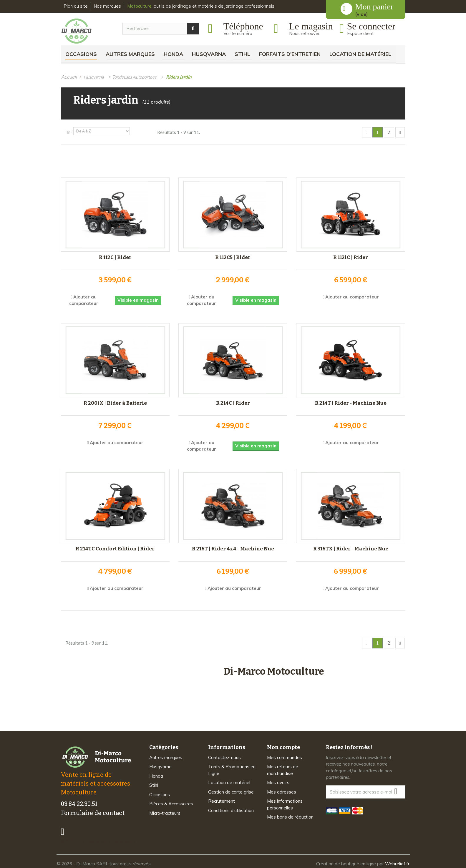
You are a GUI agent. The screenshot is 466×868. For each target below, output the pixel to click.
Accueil (69, 77)
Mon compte (283, 745)
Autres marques (130, 54)
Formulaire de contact (93, 811)
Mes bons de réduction (290, 815)
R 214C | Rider (233, 402)
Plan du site (76, 6)
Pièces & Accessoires (171, 802)
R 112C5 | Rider (233, 257)
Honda (173, 54)
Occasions (81, 54)
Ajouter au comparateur (352, 296)
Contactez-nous (224, 755)
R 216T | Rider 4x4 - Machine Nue (233, 548)
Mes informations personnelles (285, 803)
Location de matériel (360, 54)
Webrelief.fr (397, 862)
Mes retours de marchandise (283, 768)
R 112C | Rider (115, 257)
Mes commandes (285, 755)
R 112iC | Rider (351, 257)
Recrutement (222, 799)
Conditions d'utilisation (231, 808)
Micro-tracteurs (165, 811)
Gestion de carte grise (231, 790)
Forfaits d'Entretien (290, 54)
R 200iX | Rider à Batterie (115, 402)
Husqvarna (209, 54)
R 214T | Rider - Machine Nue (351, 402)
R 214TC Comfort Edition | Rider (115, 548)
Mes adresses (282, 790)
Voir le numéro (238, 33)
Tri (68, 132)
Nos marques (107, 6)
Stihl (242, 54)
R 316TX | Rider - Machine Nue (351, 548)
